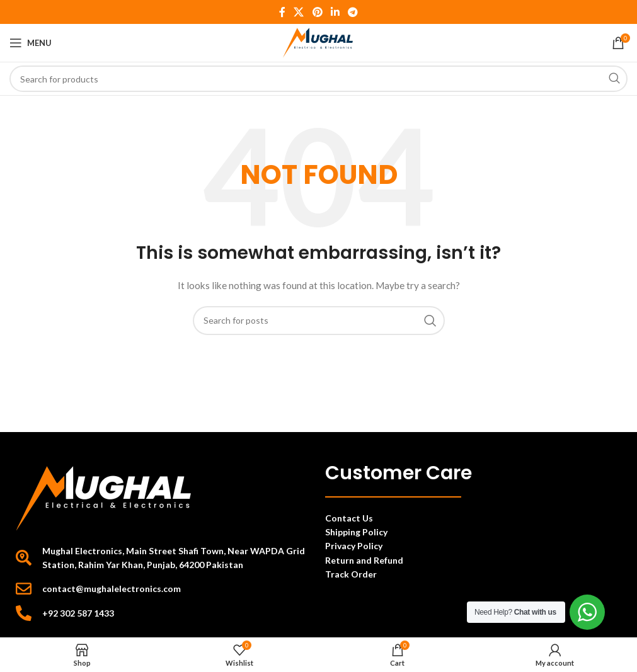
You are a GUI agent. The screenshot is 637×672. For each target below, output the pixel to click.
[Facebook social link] (282, 12)
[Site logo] (318, 42)
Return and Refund (365, 560)
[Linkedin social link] (335, 12)
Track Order (352, 574)
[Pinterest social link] (317, 12)
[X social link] (299, 12)
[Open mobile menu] (31, 43)
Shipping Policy (356, 532)
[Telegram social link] (353, 12)
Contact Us (349, 518)
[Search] (318, 79)
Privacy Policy (354, 546)
